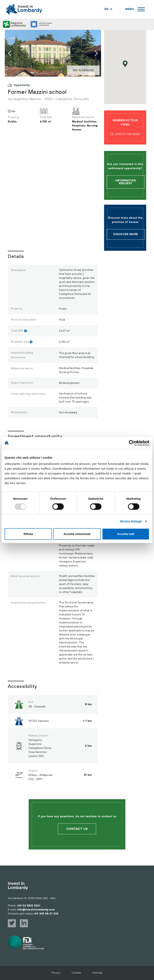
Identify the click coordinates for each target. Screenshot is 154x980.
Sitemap (98, 973)
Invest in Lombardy (18, 886)
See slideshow (83, 70)
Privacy (56, 973)
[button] (125, 64)
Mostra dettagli (131, 521)
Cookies (76, 973)
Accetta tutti (126, 534)
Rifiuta (28, 534)
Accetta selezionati (77, 534)
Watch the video (125, 134)
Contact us (77, 829)
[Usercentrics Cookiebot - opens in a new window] (132, 443)
